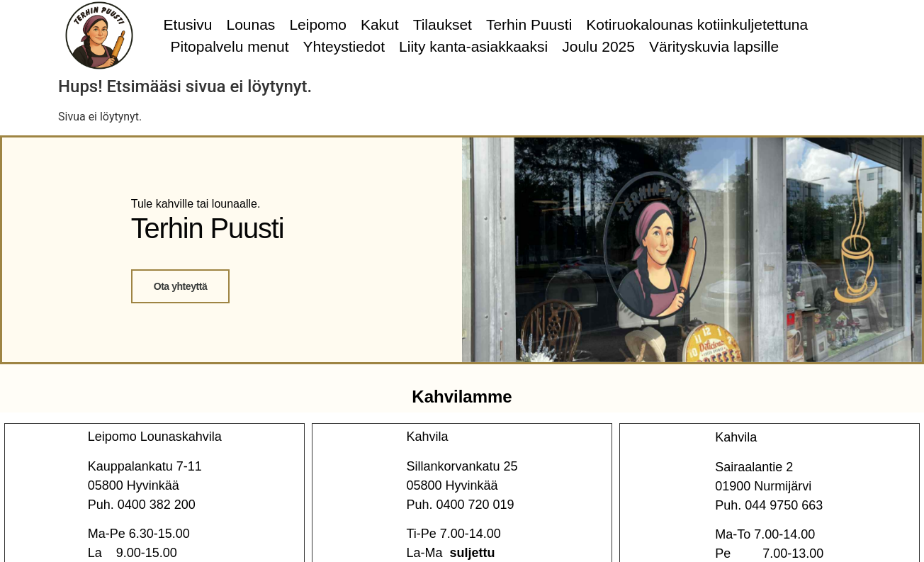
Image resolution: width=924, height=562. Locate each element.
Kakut (380, 24)
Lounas (250, 24)
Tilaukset (443, 24)
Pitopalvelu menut (230, 46)
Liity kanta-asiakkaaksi (473, 46)
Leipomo (318, 24)
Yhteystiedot (344, 46)
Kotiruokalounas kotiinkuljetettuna (697, 24)
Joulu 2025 (598, 46)
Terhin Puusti (529, 24)
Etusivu (188, 24)
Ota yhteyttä (180, 286)
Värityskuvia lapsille (714, 46)
